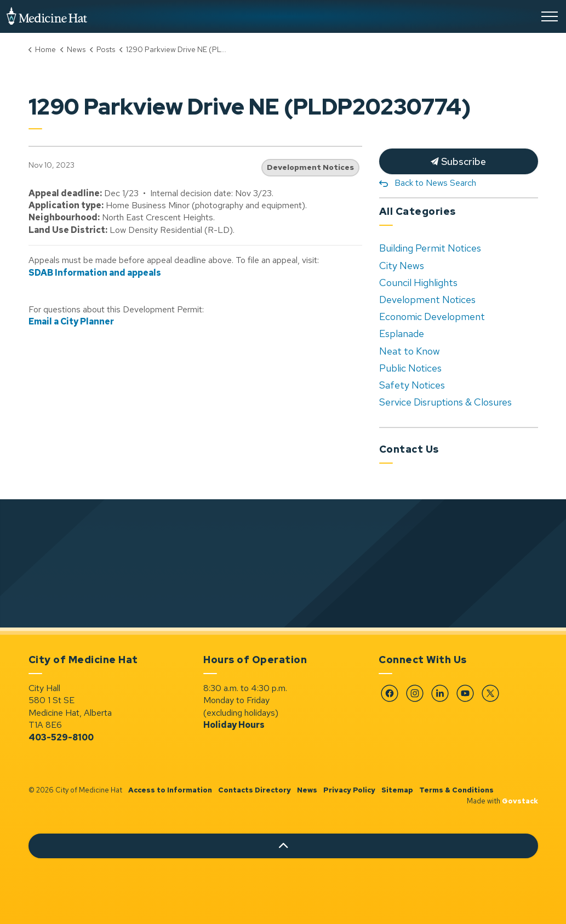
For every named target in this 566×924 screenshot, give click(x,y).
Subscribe (459, 161)
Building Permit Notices (430, 248)
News (307, 790)
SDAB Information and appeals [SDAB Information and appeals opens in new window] (95, 273)
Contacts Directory (255, 790)
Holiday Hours (234, 725)
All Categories (418, 211)
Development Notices (310, 167)
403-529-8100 (61, 737)
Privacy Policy (349, 790)
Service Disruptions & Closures (445, 402)
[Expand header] (550, 16)
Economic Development (432, 316)
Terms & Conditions (456, 790)
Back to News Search (435, 183)
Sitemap (397, 790)
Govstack (520, 801)
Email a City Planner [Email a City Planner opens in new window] (71, 321)
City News (402, 266)
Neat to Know (410, 351)
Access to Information (170, 790)
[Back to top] (283, 846)
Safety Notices (412, 385)
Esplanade (402, 333)
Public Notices (410, 368)
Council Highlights (418, 283)
